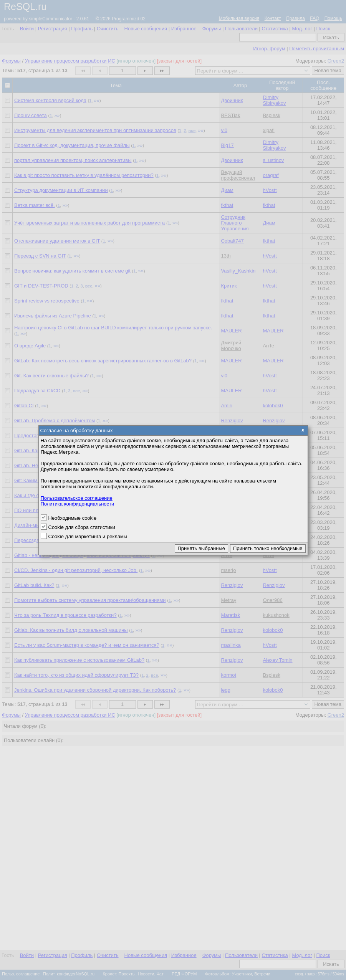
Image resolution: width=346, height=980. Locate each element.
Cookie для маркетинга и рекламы (88, 536)
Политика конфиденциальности (78, 504)
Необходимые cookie (73, 518)
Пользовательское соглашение (77, 498)
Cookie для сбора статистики (82, 527)
